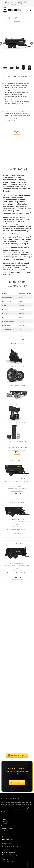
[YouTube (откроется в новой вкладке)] (15, 4)
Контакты (4, 678)
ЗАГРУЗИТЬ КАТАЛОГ (17, 601)
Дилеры (3, 671)
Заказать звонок (11, 2)
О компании (5, 667)
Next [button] (31, 43)
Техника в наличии (6, 673)
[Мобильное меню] (31, 10)
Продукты (4, 669)
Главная (3, 664)
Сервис (3, 676)
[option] (17, 43)
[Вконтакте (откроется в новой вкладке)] (12, 4)
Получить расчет (17, 628)
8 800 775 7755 (23, 2)
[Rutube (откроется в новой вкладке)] (21, 4)
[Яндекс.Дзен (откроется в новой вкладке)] (18, 4)
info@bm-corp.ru (8, 684)
